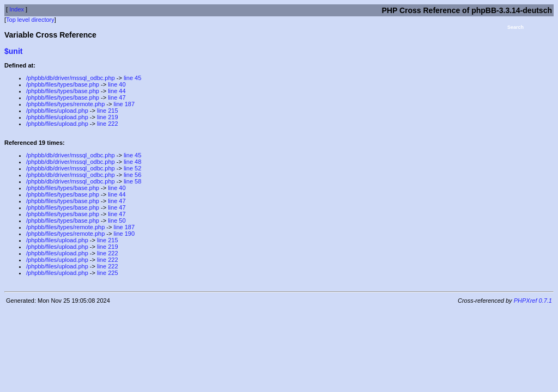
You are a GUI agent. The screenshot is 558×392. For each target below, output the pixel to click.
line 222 (108, 124)
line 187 (125, 104)
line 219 (108, 117)
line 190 (125, 234)
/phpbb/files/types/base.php (63, 84)
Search (515, 27)
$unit (13, 51)
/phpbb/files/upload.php (57, 111)
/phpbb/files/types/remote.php (65, 104)
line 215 (108, 111)
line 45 (132, 78)
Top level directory (30, 20)
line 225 (108, 273)
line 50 (117, 220)
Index (17, 9)
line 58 (132, 181)
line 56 (132, 175)
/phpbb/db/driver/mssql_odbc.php (71, 78)
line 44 (117, 91)
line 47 (117, 97)
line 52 (132, 168)
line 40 (117, 84)
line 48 (132, 162)
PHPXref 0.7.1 (533, 301)
